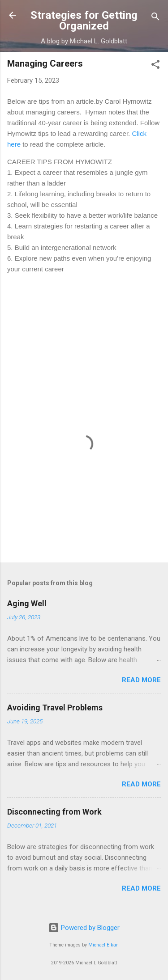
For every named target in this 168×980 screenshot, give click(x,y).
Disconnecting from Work (54, 812)
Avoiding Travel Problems (55, 708)
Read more (141, 680)
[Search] (155, 18)
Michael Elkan (103, 945)
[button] (155, 66)
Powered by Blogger (84, 928)
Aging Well (27, 603)
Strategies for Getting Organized (84, 21)
